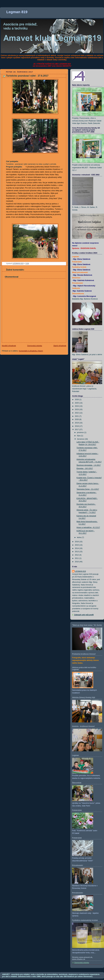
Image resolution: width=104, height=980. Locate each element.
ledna (79, 537)
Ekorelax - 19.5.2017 (85, 468)
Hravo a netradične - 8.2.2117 (88, 527)
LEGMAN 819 (80, 571)
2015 (77, 545)
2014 (77, 548)
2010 (77, 562)
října (79, 436)
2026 (77, 400)
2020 (77, 419)
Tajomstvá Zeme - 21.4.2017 (88, 489)
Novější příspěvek (9, 346)
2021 (77, 416)
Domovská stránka (35, 346)
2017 (77, 430)
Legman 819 (17, 12)
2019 (77, 423)
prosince (81, 432)
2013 (77, 552)
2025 (77, 403)
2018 (77, 426)
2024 (77, 406)
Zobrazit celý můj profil (84, 615)
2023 (77, 409)
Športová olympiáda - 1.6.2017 (89, 465)
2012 (77, 555)
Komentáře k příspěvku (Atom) (31, 351)
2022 (77, 413)
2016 (77, 542)
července (81, 439)
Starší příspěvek (60, 346)
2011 (77, 558)
